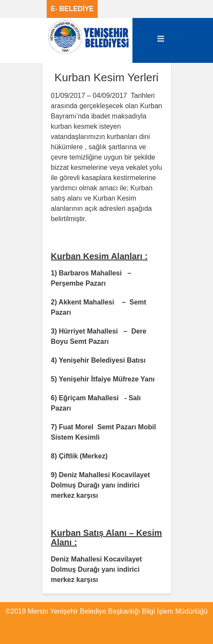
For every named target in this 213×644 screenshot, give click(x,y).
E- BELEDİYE (72, 9)
